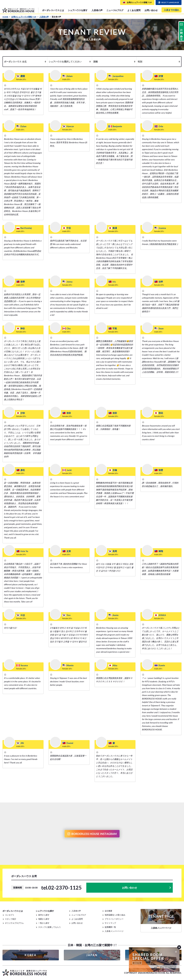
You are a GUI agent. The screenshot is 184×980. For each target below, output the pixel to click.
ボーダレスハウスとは (53, 10)
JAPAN (92, 955)
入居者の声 (97, 10)
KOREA (31, 955)
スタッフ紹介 (11, 919)
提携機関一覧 (110, 927)
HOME (6, 17)
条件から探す (44, 915)
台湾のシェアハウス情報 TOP (25, 17)
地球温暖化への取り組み (115, 915)
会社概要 (108, 911)
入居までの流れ (172, 10)
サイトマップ (110, 923)
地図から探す (44, 919)
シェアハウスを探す (78, 10)
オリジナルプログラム (14, 923)
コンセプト (10, 915)
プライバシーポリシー (114, 919)
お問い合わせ (151, 10)
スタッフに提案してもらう (49, 927)
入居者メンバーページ (114, 931)
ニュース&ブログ (115, 10)
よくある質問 (134, 10)
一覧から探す (44, 923)
